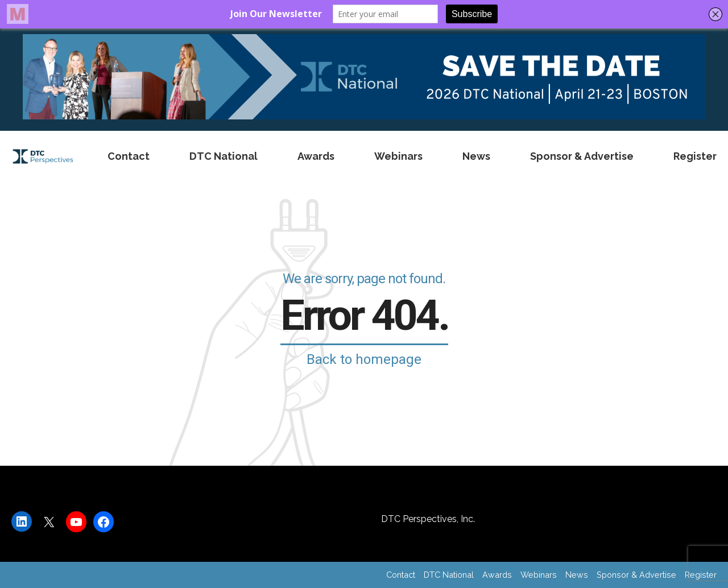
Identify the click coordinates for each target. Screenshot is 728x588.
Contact (129, 156)
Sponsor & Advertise (582, 156)
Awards (316, 156)
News (476, 156)
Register (695, 156)
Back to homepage (364, 359)
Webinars (398, 156)
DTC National (224, 156)
